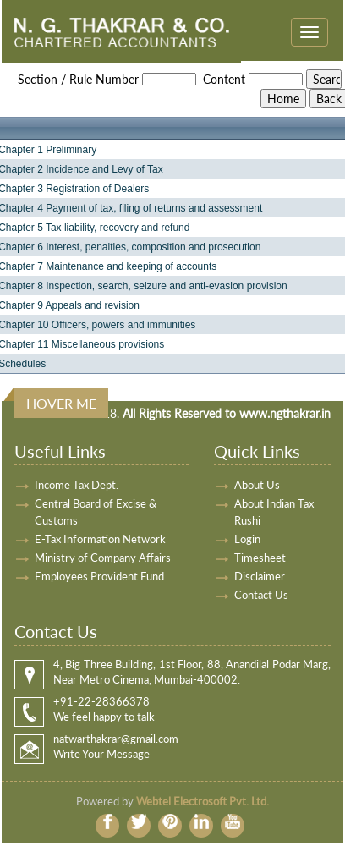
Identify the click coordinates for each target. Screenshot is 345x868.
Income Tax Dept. (77, 485)
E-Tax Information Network (100, 539)
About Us (257, 485)
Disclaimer (260, 576)
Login (247, 539)
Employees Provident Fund (99, 576)
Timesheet (260, 558)
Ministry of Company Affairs (103, 558)
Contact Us (261, 595)
